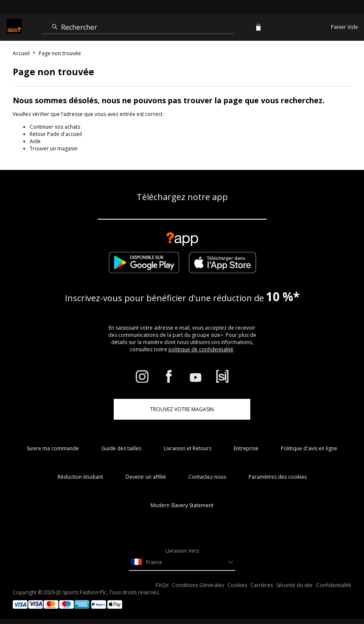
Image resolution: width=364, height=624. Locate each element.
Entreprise (246, 448)
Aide (35, 141)
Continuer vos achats (55, 127)
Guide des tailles (121, 448)
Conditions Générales (198, 585)
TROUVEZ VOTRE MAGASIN (182, 409)
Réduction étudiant (80, 477)
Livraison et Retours (188, 448)
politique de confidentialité (201, 349)
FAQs (162, 585)
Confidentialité (334, 585)
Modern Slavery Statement (182, 505)
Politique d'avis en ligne (309, 448)
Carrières (262, 585)
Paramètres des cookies (278, 477)
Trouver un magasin (54, 148)
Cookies (237, 585)
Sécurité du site (294, 585)
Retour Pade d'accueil (56, 134)
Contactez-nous (207, 477)
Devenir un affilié (146, 477)
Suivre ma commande (53, 448)
